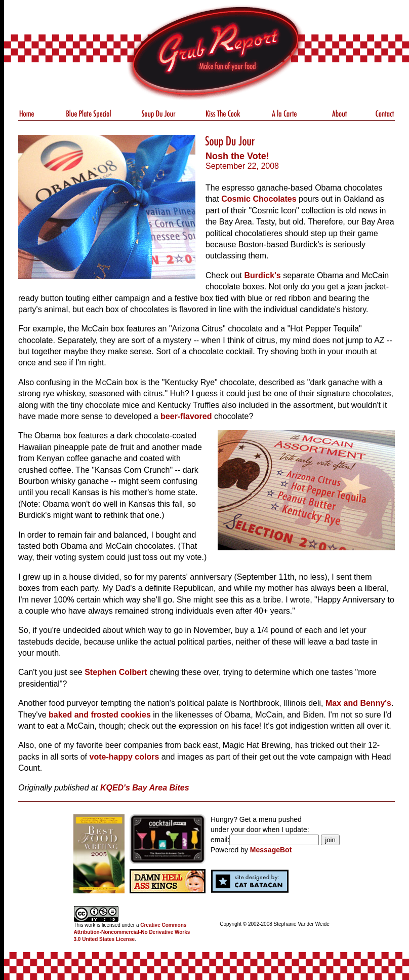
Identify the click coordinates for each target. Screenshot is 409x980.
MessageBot (271, 850)
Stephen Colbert (116, 672)
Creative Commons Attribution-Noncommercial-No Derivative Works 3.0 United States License (132, 932)
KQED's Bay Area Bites (145, 788)
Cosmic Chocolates (259, 199)
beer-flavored (186, 416)
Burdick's (262, 275)
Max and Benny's (358, 703)
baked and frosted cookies (100, 715)
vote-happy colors (125, 757)
